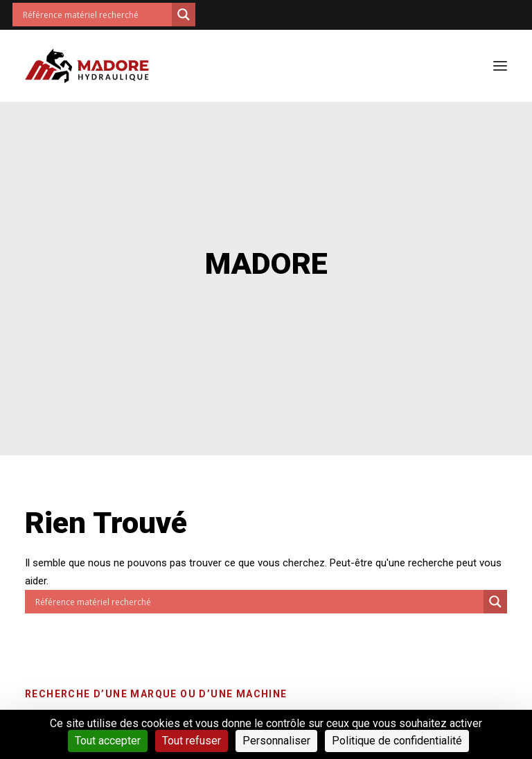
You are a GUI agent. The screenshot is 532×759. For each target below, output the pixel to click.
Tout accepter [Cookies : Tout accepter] (108, 741)
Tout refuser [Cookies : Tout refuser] (192, 741)
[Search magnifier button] (184, 15)
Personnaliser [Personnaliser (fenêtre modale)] (276, 741)
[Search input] (96, 15)
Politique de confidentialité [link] (397, 741)
